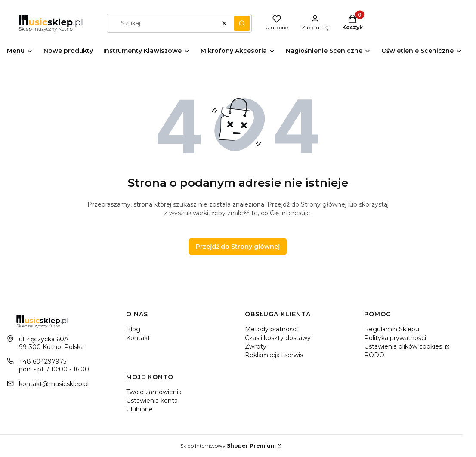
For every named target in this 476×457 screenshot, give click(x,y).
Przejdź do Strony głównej (238, 247)
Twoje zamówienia (154, 392)
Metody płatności (271, 329)
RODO (374, 355)
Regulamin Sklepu (392, 329)
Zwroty (256, 346)
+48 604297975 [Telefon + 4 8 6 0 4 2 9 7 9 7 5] (43, 361)
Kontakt (138, 338)
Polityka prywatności (395, 338)
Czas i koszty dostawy (278, 338)
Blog (133, 329)
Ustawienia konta (152, 401)
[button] (242, 23)
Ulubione (139, 409)
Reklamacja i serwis (274, 355)
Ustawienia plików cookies (404, 346)
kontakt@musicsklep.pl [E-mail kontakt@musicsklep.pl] (54, 384)
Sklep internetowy (228, 446)
